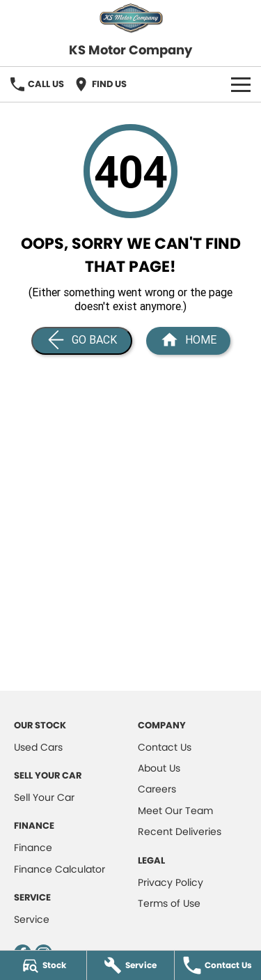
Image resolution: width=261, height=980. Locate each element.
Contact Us (165, 747)
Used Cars (38, 747)
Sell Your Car (44, 797)
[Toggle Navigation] (241, 84)
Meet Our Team (175, 811)
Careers (157, 789)
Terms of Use (169, 903)
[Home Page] (188, 341)
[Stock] (43, 965)
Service (32, 919)
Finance (33, 848)
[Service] (130, 965)
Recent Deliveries (180, 832)
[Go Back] (82, 341)
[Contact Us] (218, 965)
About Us (159, 768)
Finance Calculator (60, 869)
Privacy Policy (171, 882)
